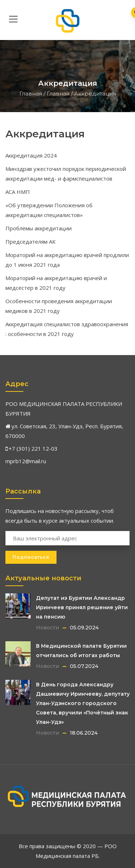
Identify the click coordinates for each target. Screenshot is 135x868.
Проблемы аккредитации (39, 228)
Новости (48, 628)
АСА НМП (18, 192)
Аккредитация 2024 (31, 155)
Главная (31, 94)
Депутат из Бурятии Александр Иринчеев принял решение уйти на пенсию (82, 607)
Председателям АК (30, 242)
